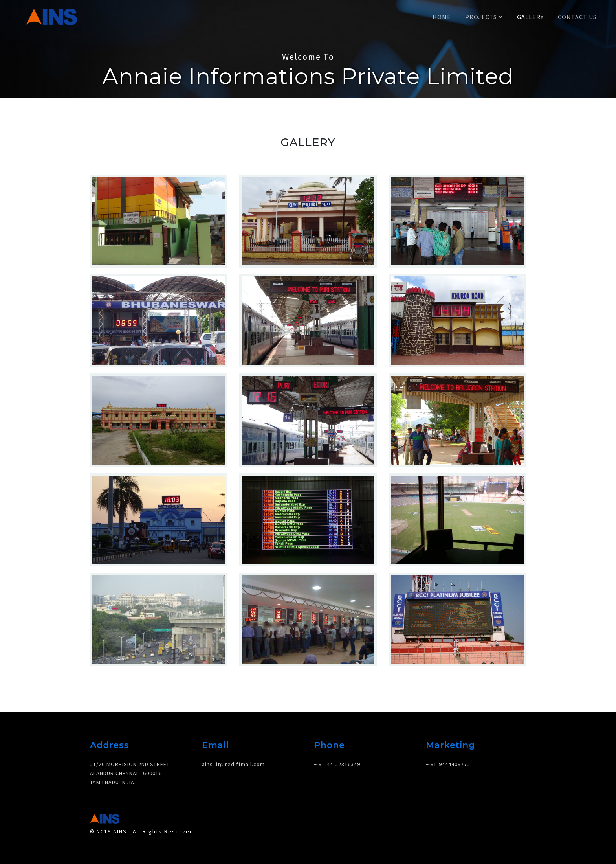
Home (442, 17)
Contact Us (577, 17)
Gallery (530, 17)
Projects (484, 17)
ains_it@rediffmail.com (233, 764)
